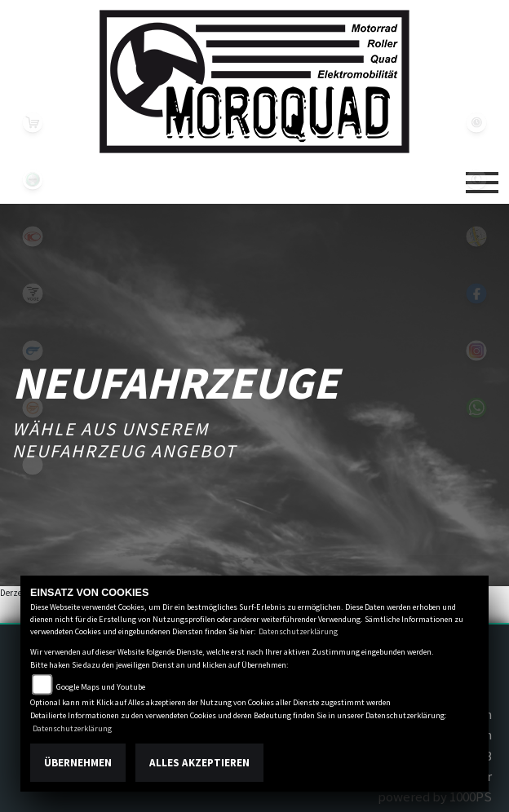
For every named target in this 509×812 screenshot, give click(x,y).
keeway (33, 408)
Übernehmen (78, 763)
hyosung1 (33, 351)
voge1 (33, 293)
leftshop (33, 122)
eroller (33, 465)
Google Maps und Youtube (101, 687)
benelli (33, 179)
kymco (33, 236)
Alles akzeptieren (199, 763)
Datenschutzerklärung (298, 631)
